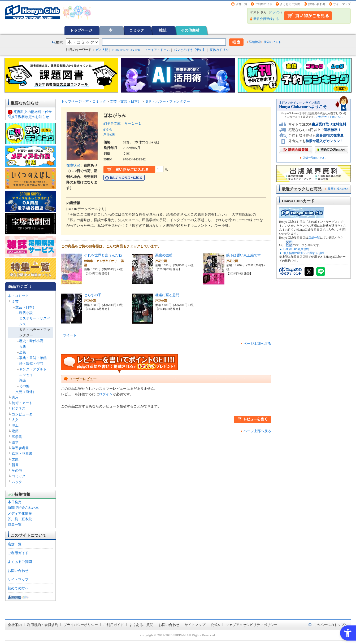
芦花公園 (109, 134)
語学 (15, 442)
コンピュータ (22, 414)
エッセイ (26, 375)
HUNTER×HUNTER (126, 50)
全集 (23, 352)
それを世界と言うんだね (103, 255)
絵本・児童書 (22, 454)
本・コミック (18, 296)
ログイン (275, 12)
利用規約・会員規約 (43, 625)
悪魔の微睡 (164, 255)
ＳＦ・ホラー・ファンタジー (168, 101)
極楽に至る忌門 (167, 295)
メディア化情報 (20, 513)
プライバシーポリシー (81, 625)
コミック (137, 30)
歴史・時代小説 (31, 341)
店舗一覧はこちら (314, 158)
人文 (15, 420)
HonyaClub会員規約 (296, 249)
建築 (15, 431)
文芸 (15, 302)
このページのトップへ (331, 625)
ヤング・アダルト (33, 369)
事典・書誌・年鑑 (33, 358)
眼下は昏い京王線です (244, 255)
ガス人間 (102, 50)
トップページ (81, 30)
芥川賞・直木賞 (20, 519)
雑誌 (163, 30)
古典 (23, 347)
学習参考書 (20, 448)
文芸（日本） (26, 307)
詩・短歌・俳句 (31, 363)
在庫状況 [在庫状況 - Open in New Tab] (73, 165)
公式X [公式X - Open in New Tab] (215, 625)
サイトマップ (342, 4)
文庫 (15, 459)
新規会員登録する (266, 19)
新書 (15, 465)
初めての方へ (18, 588)
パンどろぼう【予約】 (190, 50)
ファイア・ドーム (157, 50)
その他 (24, 386)
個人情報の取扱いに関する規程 (304, 253)
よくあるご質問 (290, 4)
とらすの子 (93, 295)
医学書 (17, 437)
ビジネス (19, 408)
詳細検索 (255, 42)
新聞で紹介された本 (23, 508)
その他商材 (190, 30)
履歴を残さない (338, 189)
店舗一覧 (241, 4)
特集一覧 (15, 525)
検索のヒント (272, 42)
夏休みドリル (219, 50)
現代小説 (26, 313)
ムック (17, 482)
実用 (15, 397)
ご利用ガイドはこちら (329, 117)
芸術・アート (22, 403)
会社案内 (15, 625)
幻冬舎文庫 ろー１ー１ (122, 123)
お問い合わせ (317, 4)
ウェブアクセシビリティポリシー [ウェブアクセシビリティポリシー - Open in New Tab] (251, 625)
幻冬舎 (108, 130)
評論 (23, 380)
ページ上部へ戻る (257, 343)
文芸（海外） (26, 392)
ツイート (70, 335)
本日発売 (15, 502)
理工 (15, 425)
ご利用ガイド (264, 4)
